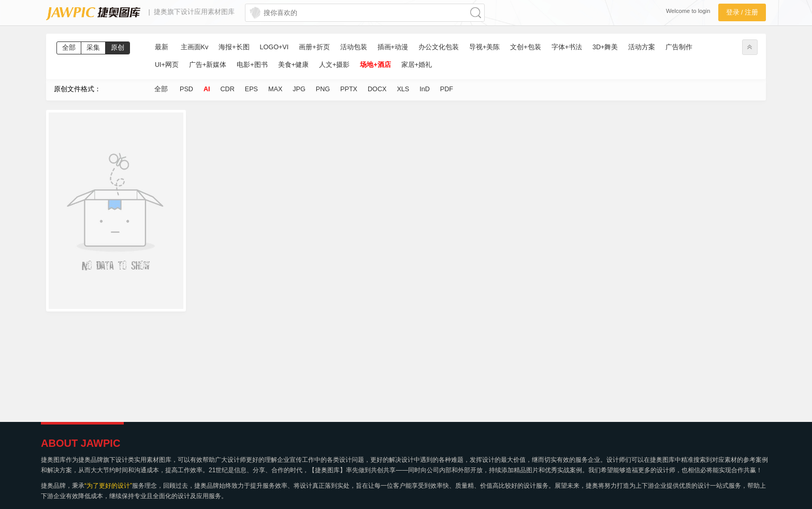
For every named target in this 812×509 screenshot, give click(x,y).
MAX (275, 89)
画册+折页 (314, 47)
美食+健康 (293, 65)
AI (207, 89)
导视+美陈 (484, 47)
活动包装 (354, 47)
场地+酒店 (375, 65)
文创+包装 (525, 47)
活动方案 (642, 47)
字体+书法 (567, 47)
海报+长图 (234, 47)
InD (425, 89)
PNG (323, 89)
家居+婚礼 (417, 65)
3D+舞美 (605, 47)
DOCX (377, 89)
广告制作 (679, 47)
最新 (162, 47)
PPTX (349, 89)
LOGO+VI (274, 47)
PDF (447, 89)
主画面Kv (195, 47)
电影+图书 (252, 65)
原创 (118, 48)
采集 (93, 48)
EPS (251, 89)
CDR (228, 89)
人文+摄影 (334, 65)
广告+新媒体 (208, 65)
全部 (69, 48)
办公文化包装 (439, 47)
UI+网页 (167, 65)
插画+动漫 (393, 47)
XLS (403, 89)
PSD (186, 89)
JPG (299, 89)
